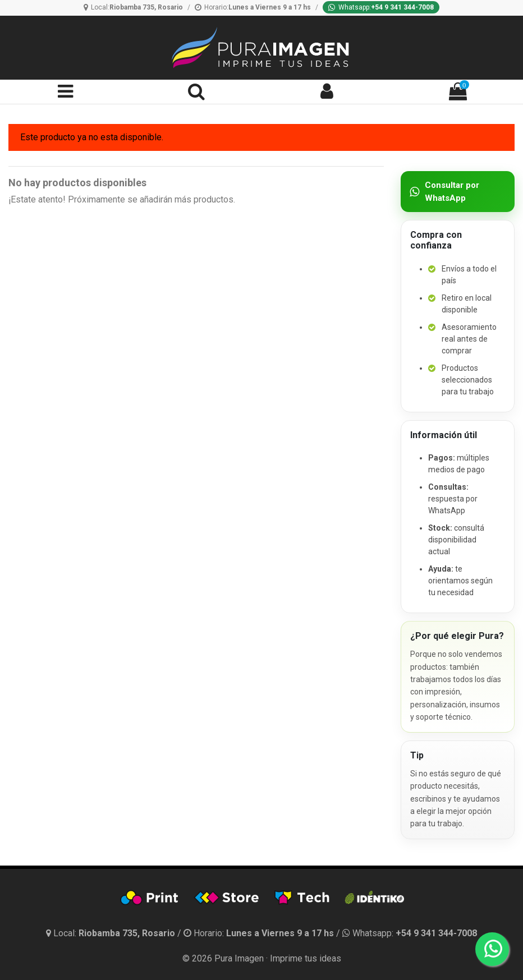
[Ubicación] (133, 7)
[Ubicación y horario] (112, 933)
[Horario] (253, 7)
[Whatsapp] (381, 7)
